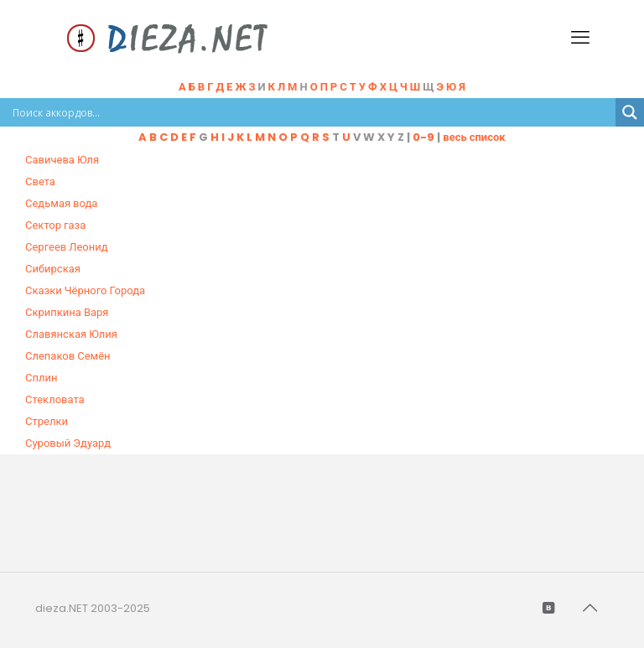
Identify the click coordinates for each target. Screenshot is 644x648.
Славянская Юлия (71, 334)
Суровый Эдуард (68, 443)
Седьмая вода (61, 203)
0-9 (423, 137)
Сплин (41, 378)
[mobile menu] (582, 38)
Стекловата (55, 399)
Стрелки (47, 421)
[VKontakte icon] (549, 607)
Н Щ (383, 87)
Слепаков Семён (68, 356)
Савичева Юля (62, 160)
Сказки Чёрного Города (85, 290)
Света (40, 181)
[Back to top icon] (591, 608)
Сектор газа (55, 225)
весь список (474, 137)
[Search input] (312, 112)
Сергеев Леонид (67, 247)
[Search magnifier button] (630, 112)
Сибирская (53, 269)
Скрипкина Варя (67, 312)
